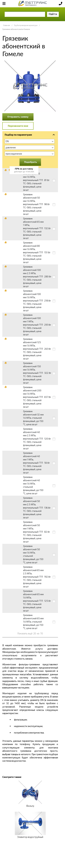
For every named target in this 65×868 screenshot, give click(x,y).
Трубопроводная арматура (26, 25)
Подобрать (31, 162)
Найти (53, 14)
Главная (7, 25)
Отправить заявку (18, 117)
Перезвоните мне (18, 126)
